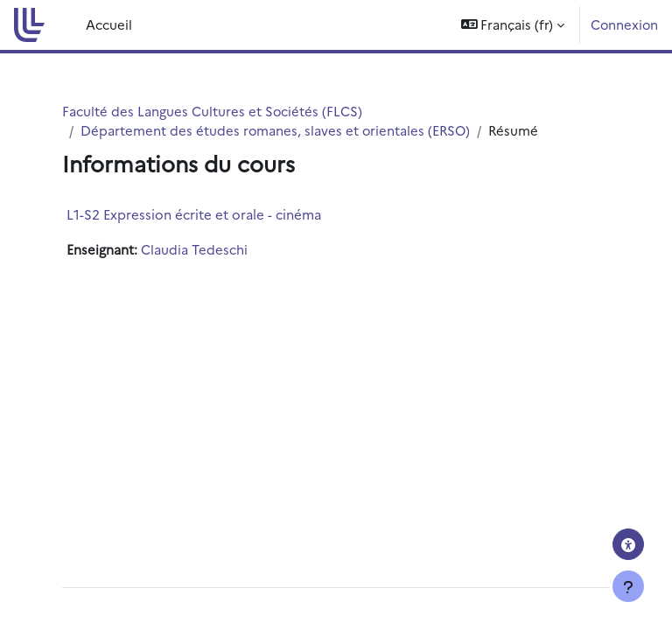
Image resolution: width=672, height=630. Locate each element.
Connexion (624, 24)
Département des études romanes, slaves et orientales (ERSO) (275, 130)
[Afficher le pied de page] (628, 586)
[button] (513, 25)
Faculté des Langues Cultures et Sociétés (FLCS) (212, 111)
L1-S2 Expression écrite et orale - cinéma (194, 214)
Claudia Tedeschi (194, 249)
